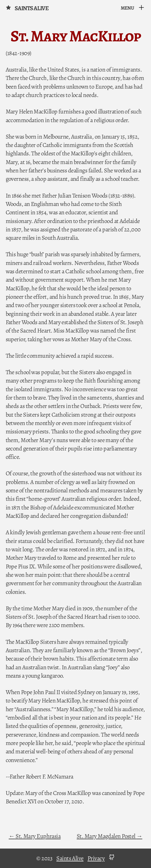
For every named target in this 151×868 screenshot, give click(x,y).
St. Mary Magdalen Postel (107, 836)
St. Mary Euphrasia (38, 836)
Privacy (96, 858)
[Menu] (133, 8)
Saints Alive (27, 8)
